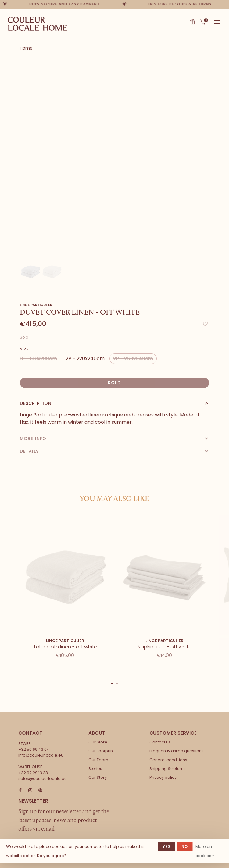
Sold (114, 383)
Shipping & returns (168, 769)
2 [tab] (117, 683)
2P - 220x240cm (85, 358)
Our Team (98, 760)
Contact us (160, 742)
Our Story (98, 777)
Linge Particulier (36, 305)
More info (33, 438)
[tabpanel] (114, 158)
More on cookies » (205, 851)
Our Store (98, 742)
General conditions (168, 760)
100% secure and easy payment (65, 4)
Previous (3, 583)
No (185, 847)
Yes (167, 847)
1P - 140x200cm (39, 358)
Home (26, 48)
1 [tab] (112, 683)
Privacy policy (163, 777)
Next (226, 583)
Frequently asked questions (177, 751)
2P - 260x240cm (133, 358)
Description (36, 403)
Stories (95, 769)
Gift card (193, 22)
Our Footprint (101, 751)
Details (29, 451)
